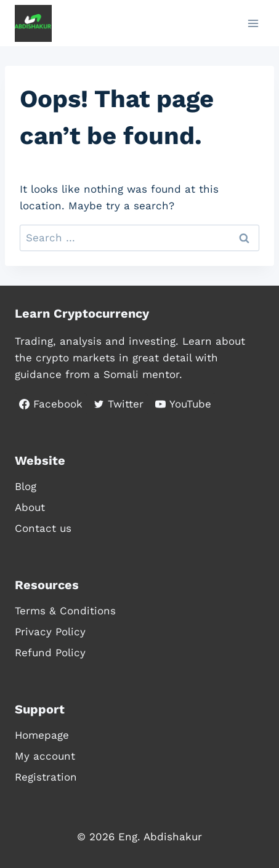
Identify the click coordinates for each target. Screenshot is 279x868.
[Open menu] (253, 23)
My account (45, 756)
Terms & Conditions (65, 611)
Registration (46, 777)
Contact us (43, 528)
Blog (26, 486)
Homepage (42, 735)
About (30, 507)
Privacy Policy (50, 632)
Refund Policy (50, 653)
